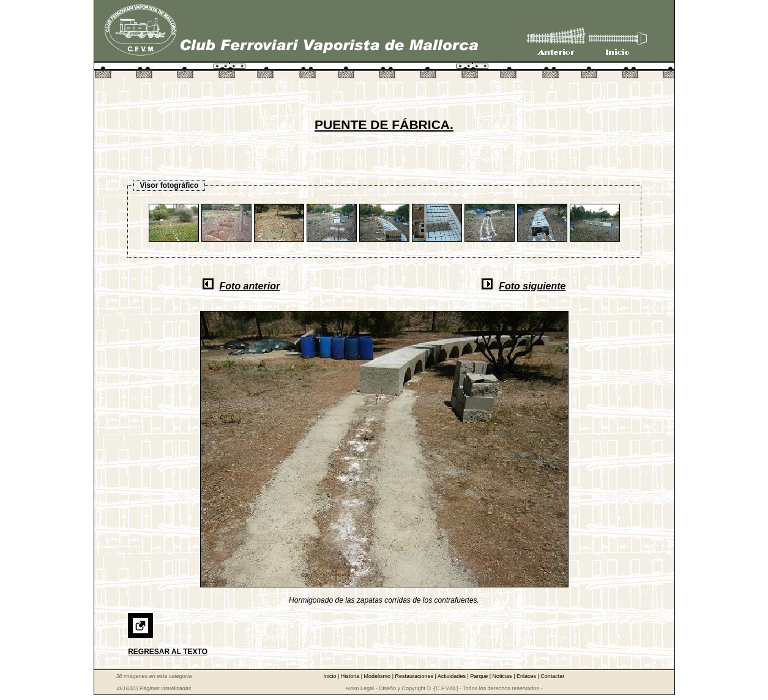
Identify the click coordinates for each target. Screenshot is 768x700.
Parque (480, 676)
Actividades (453, 676)
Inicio (330, 676)
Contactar (552, 676)
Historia (351, 676)
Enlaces (527, 676)
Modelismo (378, 676)
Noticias (503, 676)
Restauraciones (415, 676)
